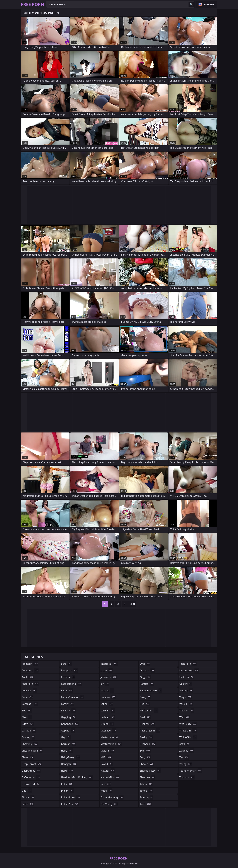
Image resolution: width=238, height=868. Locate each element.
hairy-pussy (71, 757)
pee (145, 704)
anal (28, 677)
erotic (28, 804)
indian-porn (71, 797)
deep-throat (32, 764)
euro (67, 664)
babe (27, 697)
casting (28, 737)
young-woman (191, 771)
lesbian (108, 711)
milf (106, 757)
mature (107, 751)
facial (67, 690)
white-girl (188, 731)
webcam (187, 711)
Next (132, 604)
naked (106, 764)
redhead (148, 744)
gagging (68, 717)
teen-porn (188, 664)
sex (145, 751)
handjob (69, 764)
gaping (68, 731)
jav (105, 684)
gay (66, 737)
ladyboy (108, 697)
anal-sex (29, 690)
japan (107, 670)
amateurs (30, 670)
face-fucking (71, 684)
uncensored (189, 670)
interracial (109, 664)
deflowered (31, 784)
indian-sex (70, 804)
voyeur (186, 704)
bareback (30, 704)
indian (68, 791)
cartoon (29, 731)
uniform (186, 677)
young (186, 764)
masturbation (111, 744)
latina (107, 704)
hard (67, 771)
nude (106, 791)
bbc (27, 711)
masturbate (109, 737)
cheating (30, 744)
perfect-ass (149, 711)
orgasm (147, 670)
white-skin (188, 737)
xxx (184, 757)
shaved (147, 764)
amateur (30, 664)
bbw (27, 717)
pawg (145, 697)
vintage (186, 690)
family (68, 704)
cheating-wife (32, 751)
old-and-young (112, 797)
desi (27, 791)
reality (147, 737)
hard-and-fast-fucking (77, 777)
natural (108, 771)
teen (146, 804)
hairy (67, 751)
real (145, 717)
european (70, 670)
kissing (107, 690)
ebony (28, 797)
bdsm (28, 724)
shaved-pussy (151, 771)
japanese (109, 677)
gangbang (70, 724)
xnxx (184, 744)
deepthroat (31, 771)
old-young (109, 804)
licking (107, 724)
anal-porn (30, 684)
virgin (185, 697)
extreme (68, 677)
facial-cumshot (73, 697)
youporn (187, 777)
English (209, 4)
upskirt (186, 684)
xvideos (187, 751)
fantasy (68, 711)
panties (147, 684)
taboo (146, 784)
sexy (145, 757)
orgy (146, 677)
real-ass (148, 724)
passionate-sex (151, 690)
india (67, 784)
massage (108, 731)
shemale (148, 777)
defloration (31, 777)
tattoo (146, 791)
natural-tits (110, 777)
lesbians (108, 717)
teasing (147, 797)
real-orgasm (150, 731)
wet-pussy (188, 724)
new (106, 784)
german (69, 744)
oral (145, 664)
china (28, 757)
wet (184, 717)
